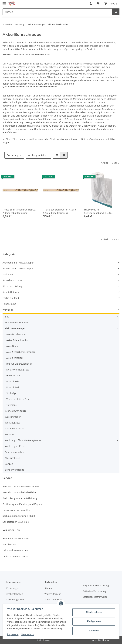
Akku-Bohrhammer (16, 334)
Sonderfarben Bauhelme (16, 522)
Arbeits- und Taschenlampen (18, 269)
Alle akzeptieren (93, 611)
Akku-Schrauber (15, 358)
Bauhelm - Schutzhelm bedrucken (21, 486)
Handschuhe (9, 304)
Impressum (13, 634)
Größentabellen (15, 594)
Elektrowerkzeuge (15, 328)
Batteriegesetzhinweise (95, 597)
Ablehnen (93, 629)
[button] (91, 4)
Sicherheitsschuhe (12, 280)
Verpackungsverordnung (96, 585)
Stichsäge (11, 393)
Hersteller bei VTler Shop (16, 539)
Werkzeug (8, 310)
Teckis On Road (11, 298)
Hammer (10, 434)
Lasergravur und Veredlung (17, 510)
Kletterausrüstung (12, 286)
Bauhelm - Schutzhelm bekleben (20, 492)
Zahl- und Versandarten (15, 550)
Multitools (8, 274)
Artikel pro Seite (37, 155)
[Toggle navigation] (4, 2)
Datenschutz (28, 634)
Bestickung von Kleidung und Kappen (23, 504)
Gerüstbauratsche (15, 429)
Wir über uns (10, 544)
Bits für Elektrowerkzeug (19, 364)
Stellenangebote (15, 600)
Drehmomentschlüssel (17, 322)
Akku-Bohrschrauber (18, 340)
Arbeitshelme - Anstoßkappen (18, 263)
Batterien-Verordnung (94, 591)
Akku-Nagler (13, 346)
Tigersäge (12, 405)
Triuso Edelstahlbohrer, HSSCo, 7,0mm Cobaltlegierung (19, 211)
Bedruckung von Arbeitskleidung (20, 498)
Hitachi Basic (13, 387)
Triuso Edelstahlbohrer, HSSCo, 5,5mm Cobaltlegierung (60, 211)
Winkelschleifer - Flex (18, 399)
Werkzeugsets (12, 423)
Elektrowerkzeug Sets (18, 370)
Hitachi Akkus (14, 381)
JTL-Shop (105, 640)
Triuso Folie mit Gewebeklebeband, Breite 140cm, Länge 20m (98, 211)
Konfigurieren (93, 620)
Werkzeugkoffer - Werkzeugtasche (23, 440)
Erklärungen (13, 588)
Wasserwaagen (13, 417)
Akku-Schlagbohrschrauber (21, 352)
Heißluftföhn (13, 375)
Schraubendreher (15, 452)
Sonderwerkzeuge (15, 470)
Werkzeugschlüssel (15, 446)
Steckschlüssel (13, 458)
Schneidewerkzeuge (16, 411)
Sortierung (13, 155)
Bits (7, 317)
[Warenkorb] (111, 4)
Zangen (9, 464)
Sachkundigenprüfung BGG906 (19, 516)
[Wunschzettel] (98, 4)
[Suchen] (57, 12)
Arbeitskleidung (11, 292)
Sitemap (49, 588)
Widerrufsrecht (53, 594)
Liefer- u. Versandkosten (15, 556)
